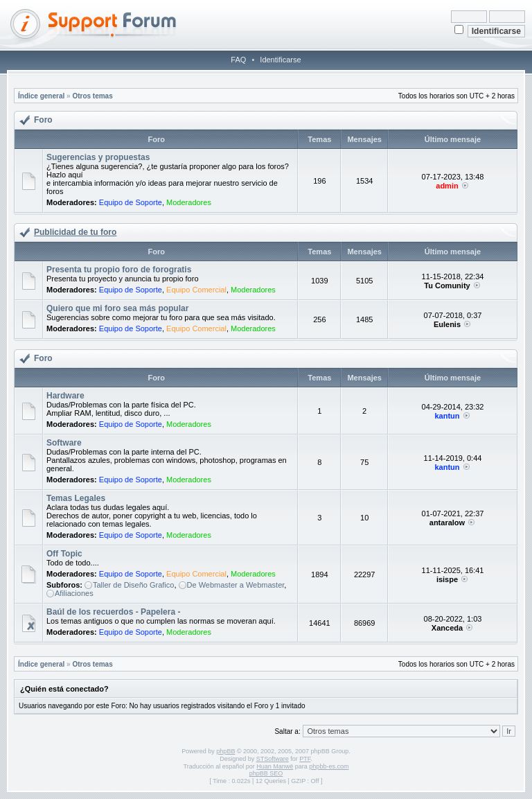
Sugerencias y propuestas (98, 157)
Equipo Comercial (196, 290)
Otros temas (92, 96)
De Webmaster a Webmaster (236, 585)
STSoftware (273, 759)
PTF (305, 759)
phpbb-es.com (329, 766)
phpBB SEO (266, 773)
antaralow (447, 523)
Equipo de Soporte (131, 202)
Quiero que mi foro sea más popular (117, 308)
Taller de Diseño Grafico (133, 585)
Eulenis (447, 324)
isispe (447, 579)
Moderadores (189, 202)
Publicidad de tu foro (75, 232)
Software (64, 443)
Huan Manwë (275, 766)
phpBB (225, 751)
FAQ (238, 60)
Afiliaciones (74, 593)
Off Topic (64, 554)
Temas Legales (76, 498)
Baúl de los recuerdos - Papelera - (113, 612)
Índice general (41, 96)
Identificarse (280, 60)
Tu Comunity (447, 286)
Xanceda (447, 628)
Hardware (65, 396)
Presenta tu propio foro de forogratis (119, 270)
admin (447, 186)
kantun (447, 416)
